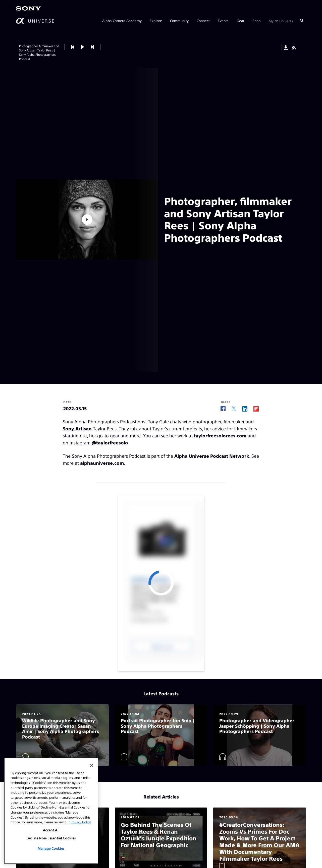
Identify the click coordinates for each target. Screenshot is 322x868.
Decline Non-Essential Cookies (51, 838)
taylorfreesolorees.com (220, 436)
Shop (257, 21)
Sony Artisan (77, 428)
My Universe (281, 21)
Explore (156, 21)
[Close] (92, 765)
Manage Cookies (51, 848)
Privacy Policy (81, 822)
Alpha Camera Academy (122, 21)
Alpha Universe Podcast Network (212, 456)
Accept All (51, 830)
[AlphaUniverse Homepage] (35, 21)
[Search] (302, 21)
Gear (240, 21)
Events (223, 21)
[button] (83, 47)
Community (179, 21)
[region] (51, 811)
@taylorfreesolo (110, 443)
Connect (203, 21)
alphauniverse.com (102, 463)
